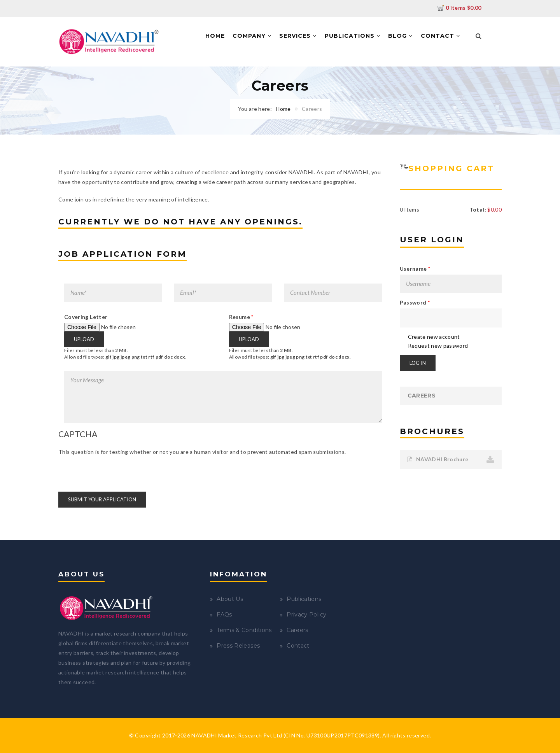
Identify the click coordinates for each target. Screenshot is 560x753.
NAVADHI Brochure (438, 459)
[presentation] (117, 471)
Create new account (434, 337)
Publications (353, 36)
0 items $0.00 (459, 8)
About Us (230, 599)
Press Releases (238, 646)
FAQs (224, 615)
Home (215, 36)
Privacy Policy (306, 615)
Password (415, 302)
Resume (241, 317)
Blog (400, 36)
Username (415, 269)
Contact (440, 36)
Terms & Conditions (244, 630)
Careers (422, 396)
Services (298, 36)
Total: (478, 209)
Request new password (438, 346)
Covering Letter (86, 317)
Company (252, 36)
